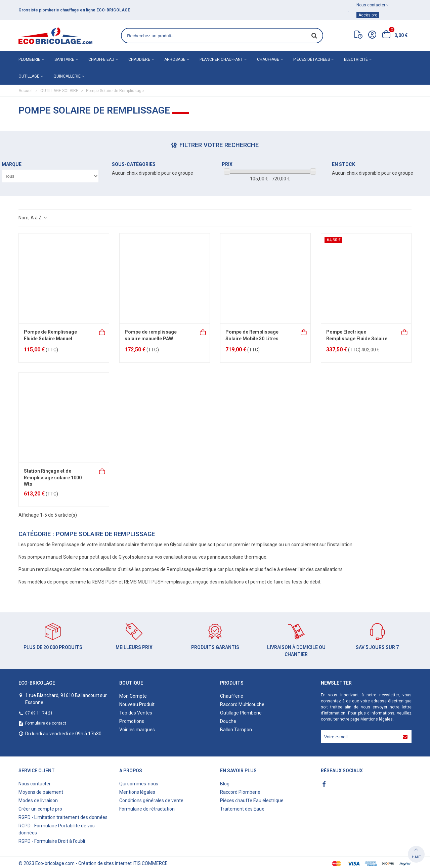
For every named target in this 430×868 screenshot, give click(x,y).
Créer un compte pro (40, 809)
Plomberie (29, 59)
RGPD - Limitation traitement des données (63, 817)
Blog (225, 784)
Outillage (29, 76)
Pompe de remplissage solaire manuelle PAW (151, 335)
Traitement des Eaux (242, 809)
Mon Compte (133, 696)
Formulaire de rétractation (147, 809)
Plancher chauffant (221, 59)
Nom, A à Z (33, 218)
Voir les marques (137, 730)
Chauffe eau (101, 59)
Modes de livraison (38, 800)
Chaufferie (232, 696)
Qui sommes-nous (139, 784)
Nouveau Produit (137, 704)
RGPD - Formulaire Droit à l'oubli (52, 841)
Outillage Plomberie (241, 713)
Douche (228, 721)
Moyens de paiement (41, 792)
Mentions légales (377, 719)
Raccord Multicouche (242, 704)
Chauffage (268, 59)
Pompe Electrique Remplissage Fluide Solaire (357, 335)
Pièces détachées (312, 59)
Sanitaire (64, 59)
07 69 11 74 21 (39, 713)
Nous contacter (35, 784)
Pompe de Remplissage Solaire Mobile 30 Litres (252, 335)
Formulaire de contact (46, 723)
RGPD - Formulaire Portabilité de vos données (57, 829)
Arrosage (175, 59)
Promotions (132, 721)
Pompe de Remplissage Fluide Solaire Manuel (50, 335)
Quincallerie (67, 76)
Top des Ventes (136, 713)
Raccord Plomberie (240, 792)
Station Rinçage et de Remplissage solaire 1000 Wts (53, 478)
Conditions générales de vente (151, 800)
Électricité (356, 59)
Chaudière (139, 59)
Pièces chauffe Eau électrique (252, 800)
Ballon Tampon (236, 730)
